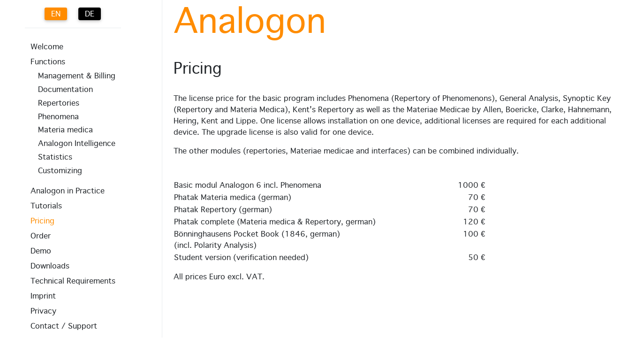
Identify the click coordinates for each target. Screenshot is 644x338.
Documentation (65, 90)
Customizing (60, 171)
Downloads (50, 266)
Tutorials (46, 206)
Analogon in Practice (68, 191)
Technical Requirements (73, 281)
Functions (48, 62)
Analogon (250, 23)
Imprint (43, 296)
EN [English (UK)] (56, 14)
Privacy (43, 311)
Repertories (59, 103)
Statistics (55, 157)
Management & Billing (77, 76)
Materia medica (65, 130)
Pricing (42, 221)
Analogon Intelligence (77, 144)
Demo (41, 251)
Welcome (47, 47)
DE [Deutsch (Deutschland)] (90, 14)
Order (41, 236)
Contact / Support (64, 326)
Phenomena (58, 117)
